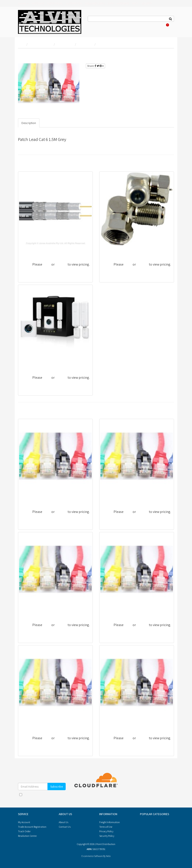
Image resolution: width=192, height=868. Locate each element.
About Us (109, 25)
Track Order (24, 831)
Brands (23, 3)
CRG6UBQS (29, 249)
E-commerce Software (92, 856)
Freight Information (110, 822)
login (166, 55)
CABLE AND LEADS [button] (95, 3)
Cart (166, 25)
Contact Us (95, 25)
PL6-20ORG (29, 610)
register (157, 60)
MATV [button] (135, 3)
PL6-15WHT (110, 610)
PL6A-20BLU (30, 497)
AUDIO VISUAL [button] (55, 3)
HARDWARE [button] (123, 3)
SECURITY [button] (146, 3)
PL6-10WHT (29, 723)
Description (29, 123)
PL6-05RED (110, 497)
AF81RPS (109, 249)
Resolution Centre (27, 836)
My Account (24, 822)
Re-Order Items (147, 25)
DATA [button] (111, 3)
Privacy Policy (54, 799)
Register (131, 25)
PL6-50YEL (110, 723)
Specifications (52, 123)
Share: (95, 66)
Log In (120, 25)
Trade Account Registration (32, 827)
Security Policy (107, 836)
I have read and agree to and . (42, 797)
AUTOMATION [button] (74, 3)
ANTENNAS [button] (38, 3)
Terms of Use (106, 827)
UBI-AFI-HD (29, 363)
